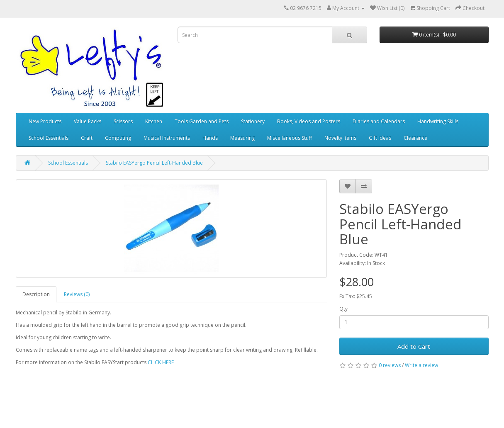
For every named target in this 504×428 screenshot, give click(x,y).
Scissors (123, 121)
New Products (45, 121)
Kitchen (154, 121)
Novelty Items (340, 138)
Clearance (415, 138)
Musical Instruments (167, 138)
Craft (87, 138)
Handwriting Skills (438, 121)
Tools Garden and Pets (202, 121)
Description (36, 294)
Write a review (421, 365)
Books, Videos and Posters (309, 121)
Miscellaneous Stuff (290, 138)
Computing (118, 138)
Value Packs (88, 121)
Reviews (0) (77, 294)
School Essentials (49, 138)
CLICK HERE (161, 362)
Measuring (242, 138)
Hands (210, 138)
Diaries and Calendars (379, 121)
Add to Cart (414, 346)
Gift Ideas (380, 138)
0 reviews (390, 365)
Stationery (253, 121)
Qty (343, 309)
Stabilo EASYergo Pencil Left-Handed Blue (154, 163)
